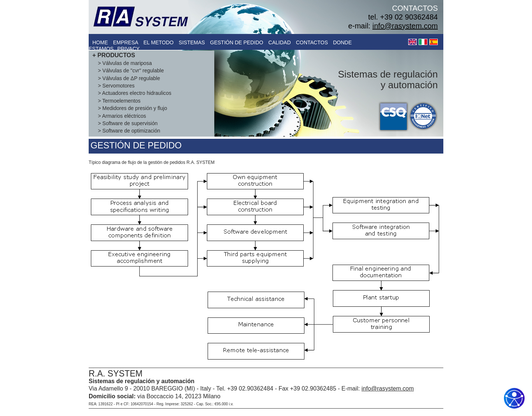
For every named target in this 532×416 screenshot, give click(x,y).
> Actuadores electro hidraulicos (135, 93)
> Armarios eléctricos (122, 116)
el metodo (158, 42)
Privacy (128, 49)
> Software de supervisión (128, 123)
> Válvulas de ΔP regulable (129, 78)
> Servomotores (116, 86)
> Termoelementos (119, 101)
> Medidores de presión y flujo (132, 108)
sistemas (192, 42)
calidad (279, 42)
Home (100, 42)
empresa (126, 42)
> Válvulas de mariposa (125, 63)
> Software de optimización (129, 131)
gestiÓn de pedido (237, 42)
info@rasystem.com (405, 26)
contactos (312, 42)
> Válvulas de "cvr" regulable (131, 71)
